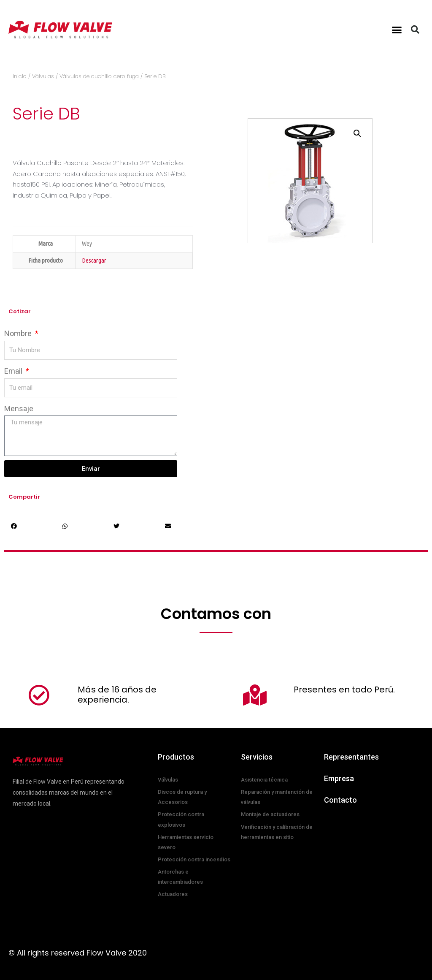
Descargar (94, 260)
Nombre (19, 333)
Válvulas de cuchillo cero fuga (99, 76)
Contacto (340, 800)
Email (14, 371)
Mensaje (19, 409)
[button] (397, 30)
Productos (176, 757)
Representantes (351, 757)
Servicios (257, 757)
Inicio (20, 76)
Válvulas (43, 76)
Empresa (339, 778)
